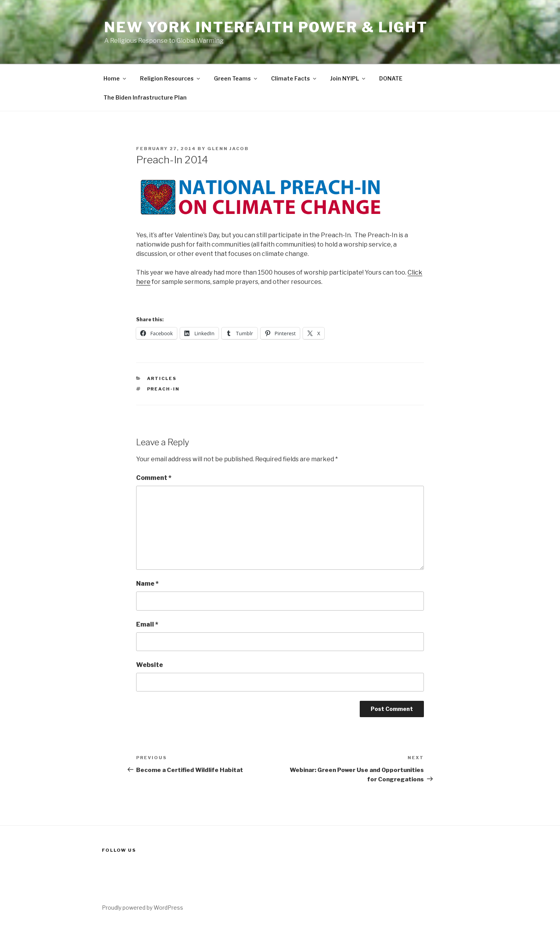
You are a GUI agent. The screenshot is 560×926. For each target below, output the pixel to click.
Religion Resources (171, 78)
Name (147, 584)
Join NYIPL (348, 78)
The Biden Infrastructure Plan (145, 97)
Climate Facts (294, 78)
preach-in (164, 389)
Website (150, 665)
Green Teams (236, 78)
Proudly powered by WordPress (143, 908)
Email (147, 624)
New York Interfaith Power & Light (266, 27)
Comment (154, 478)
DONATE (391, 78)
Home (115, 78)
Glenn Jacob (228, 149)
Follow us (119, 850)
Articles (162, 378)
